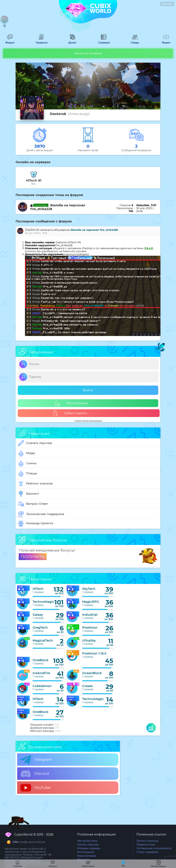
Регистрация (71, 403)
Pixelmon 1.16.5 (94, 653)
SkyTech (89, 589)
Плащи (28, 474)
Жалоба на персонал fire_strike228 (94, 230)
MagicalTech (43, 640)
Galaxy (38, 615)
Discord (35, 774)
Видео (166, 41)
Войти (88, 390)
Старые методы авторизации (88, 421)
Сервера (104, 41)
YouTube (35, 788)
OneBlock (41, 660)
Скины (27, 463)
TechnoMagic (43, 602)
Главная (18, 864)
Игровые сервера (89, 848)
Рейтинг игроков (35, 484)
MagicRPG (91, 602)
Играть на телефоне (88, 53)
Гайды (135, 41)
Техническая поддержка (41, 514)
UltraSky (89, 640)
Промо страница (147, 841)
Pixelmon (90, 628)
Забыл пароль (70, 413)
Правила (41, 41)
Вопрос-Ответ (33, 504)
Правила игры (146, 845)
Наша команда (86, 856)
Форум (10, 41)
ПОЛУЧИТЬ (33, 557)
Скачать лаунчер (35, 443)
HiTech (38, 589)
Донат (72, 41)
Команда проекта (35, 523)
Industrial (90, 615)
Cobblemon (42, 686)
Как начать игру (87, 841)
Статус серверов (147, 852)
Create (87, 686)
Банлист (29, 494)
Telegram (36, 760)
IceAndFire (41, 673)
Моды (27, 453)
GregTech (40, 628)
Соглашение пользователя (154, 848)
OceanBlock (92, 673)
